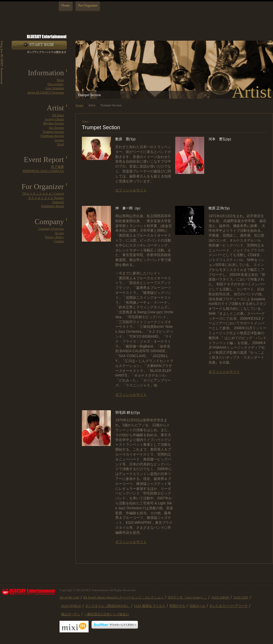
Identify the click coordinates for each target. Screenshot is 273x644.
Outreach (58, 202)
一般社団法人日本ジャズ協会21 (107, 614)
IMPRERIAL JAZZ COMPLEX (43, 171)
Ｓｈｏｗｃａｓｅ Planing (46, 198)
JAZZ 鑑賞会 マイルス (150, 606)
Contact (59, 241)
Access (59, 233)
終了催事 (58, 167)
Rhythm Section (54, 123)
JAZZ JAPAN (220, 597)
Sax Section (56, 127)
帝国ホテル (177, 606)
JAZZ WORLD (71, 606)
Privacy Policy (55, 237)
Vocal (60, 144)
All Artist (58, 115)
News (60, 80)
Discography (56, 84)
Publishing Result (53, 206)
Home (79, 105)
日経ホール (197, 606)
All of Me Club (69, 597)
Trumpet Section (53, 132)
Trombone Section (52, 136)
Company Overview (51, 229)
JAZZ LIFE (241, 597)
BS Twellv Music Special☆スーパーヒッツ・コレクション (124, 597)
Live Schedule (55, 88)
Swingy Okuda (54, 119)
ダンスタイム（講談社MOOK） (108, 606)
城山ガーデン (71, 614)
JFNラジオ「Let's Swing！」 (187, 597)
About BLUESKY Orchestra (46, 92)
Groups (59, 140)
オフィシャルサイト (131, 190)
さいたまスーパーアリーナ (229, 606)
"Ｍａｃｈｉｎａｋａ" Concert (43, 193)
